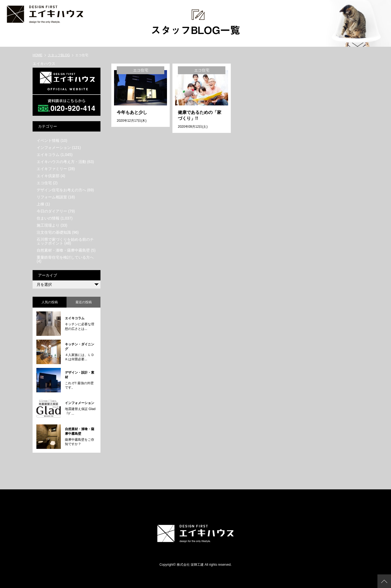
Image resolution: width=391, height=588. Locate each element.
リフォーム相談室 (52, 197)
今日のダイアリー (52, 211)
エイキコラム (48, 155)
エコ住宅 (44, 183)
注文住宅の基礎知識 (54, 232)
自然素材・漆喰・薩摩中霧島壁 (63, 250)
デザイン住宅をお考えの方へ (61, 190)
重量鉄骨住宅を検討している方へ (65, 257)
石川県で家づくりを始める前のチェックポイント (65, 241)
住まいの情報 (48, 218)
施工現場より (48, 225)
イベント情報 (48, 140)
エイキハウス (44, 64)
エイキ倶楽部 (48, 176)
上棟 (40, 204)
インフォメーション (54, 148)
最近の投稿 (84, 302)
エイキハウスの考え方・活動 (61, 162)
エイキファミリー (52, 169)
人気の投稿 (50, 302)
